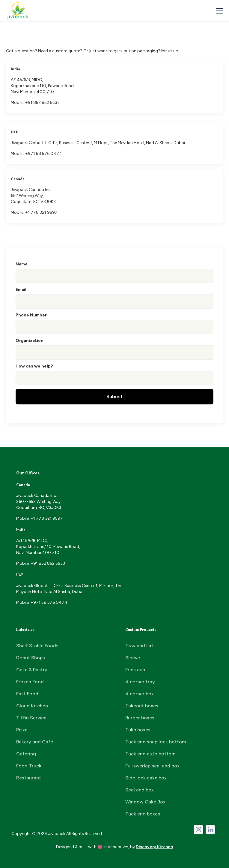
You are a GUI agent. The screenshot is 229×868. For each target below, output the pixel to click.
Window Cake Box (145, 802)
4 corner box (140, 694)
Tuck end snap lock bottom (156, 742)
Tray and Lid (139, 646)
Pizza (22, 730)
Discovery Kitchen (154, 847)
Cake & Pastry (32, 670)
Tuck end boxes (143, 814)
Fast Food (27, 694)
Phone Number (31, 315)
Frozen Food (30, 682)
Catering (26, 754)
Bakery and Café (35, 742)
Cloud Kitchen (32, 706)
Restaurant (29, 778)
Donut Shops (31, 658)
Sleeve (133, 658)
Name (22, 264)
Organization (30, 341)
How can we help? (34, 366)
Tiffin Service (31, 718)
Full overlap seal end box (152, 766)
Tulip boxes (138, 730)
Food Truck (29, 766)
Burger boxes (140, 718)
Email (21, 290)
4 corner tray (140, 682)
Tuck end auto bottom (150, 754)
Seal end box (140, 790)
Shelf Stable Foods (37, 646)
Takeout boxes (142, 706)
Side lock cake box (146, 778)
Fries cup (135, 670)
